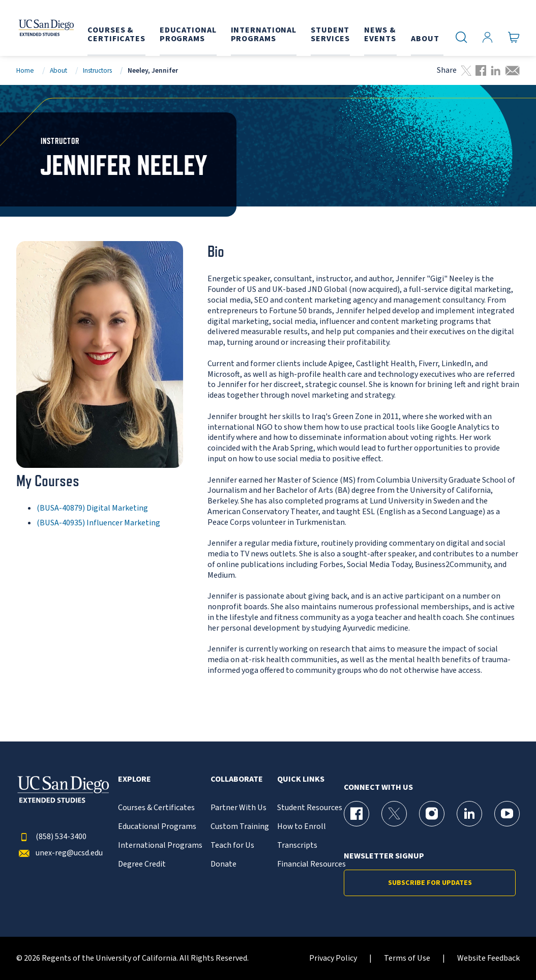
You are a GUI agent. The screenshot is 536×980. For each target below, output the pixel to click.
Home (25, 70)
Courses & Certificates (156, 808)
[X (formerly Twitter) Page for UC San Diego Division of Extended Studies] (394, 814)
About (58, 70)
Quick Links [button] (301, 779)
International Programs (160, 845)
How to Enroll (302, 827)
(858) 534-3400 (51, 837)
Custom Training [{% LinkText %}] (240, 827)
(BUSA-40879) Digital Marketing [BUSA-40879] (92, 508)
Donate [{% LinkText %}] (224, 864)
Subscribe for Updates (430, 883)
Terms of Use (407, 958)
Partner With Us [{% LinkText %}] (239, 808)
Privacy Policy (333, 958)
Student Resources (310, 808)
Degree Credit (142, 864)
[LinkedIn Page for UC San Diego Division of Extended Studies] (469, 814)
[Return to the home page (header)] (44, 28)
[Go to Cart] (514, 37)
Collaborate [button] (237, 779)
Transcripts (297, 845)
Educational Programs (157, 827)
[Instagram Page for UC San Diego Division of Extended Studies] (432, 814)
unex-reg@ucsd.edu (59, 853)
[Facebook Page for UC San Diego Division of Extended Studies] (356, 814)
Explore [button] (135, 779)
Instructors (97, 70)
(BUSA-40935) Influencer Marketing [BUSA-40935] (98, 523)
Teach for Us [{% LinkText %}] (232, 845)
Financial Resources (311, 864)
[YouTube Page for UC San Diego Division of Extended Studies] (507, 814)
